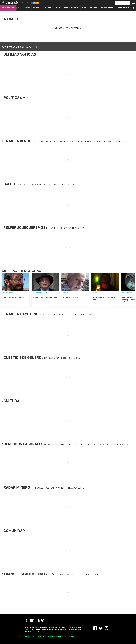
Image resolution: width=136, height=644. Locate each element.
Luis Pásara (66, 293)
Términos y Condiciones (39, 636)
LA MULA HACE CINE (107, 8)
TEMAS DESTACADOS (8, 8)
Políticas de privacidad (55, 636)
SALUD (58, 8)
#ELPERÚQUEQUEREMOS (71, 8)
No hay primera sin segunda (71, 298)
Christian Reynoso (8, 293)
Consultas (72, 636)
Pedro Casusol (97, 293)
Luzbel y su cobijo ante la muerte (13, 298)
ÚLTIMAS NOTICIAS (24, 8)
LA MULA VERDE (48, 8)
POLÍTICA (36, 8)
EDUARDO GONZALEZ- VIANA (40, 293)
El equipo (27, 636)
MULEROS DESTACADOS (90, 8)
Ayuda (65, 636)
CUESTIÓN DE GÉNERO (123, 8)
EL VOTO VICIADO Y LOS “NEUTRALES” (45, 298)
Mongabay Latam (127, 293)
